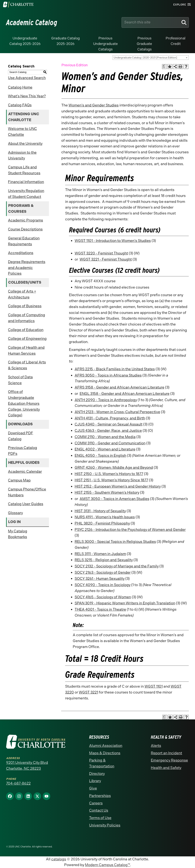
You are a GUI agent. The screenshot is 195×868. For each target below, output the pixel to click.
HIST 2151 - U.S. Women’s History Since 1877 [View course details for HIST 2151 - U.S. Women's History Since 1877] (111, 480)
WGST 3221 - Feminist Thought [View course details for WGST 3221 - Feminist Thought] (106, 259)
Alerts (156, 746)
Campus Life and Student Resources (24, 170)
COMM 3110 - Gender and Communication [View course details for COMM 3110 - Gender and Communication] (110, 443)
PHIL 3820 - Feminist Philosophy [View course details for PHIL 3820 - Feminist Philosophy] (102, 523)
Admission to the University (22, 155)
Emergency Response (169, 760)
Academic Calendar (25, 472)
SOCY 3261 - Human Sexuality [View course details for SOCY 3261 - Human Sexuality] (100, 579)
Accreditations (21, 253)
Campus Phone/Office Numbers (27, 492)
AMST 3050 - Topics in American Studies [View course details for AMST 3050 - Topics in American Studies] (114, 499)
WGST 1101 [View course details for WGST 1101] (154, 686)
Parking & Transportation (102, 763)
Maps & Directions (105, 753)
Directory (97, 774)
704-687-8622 (18, 783)
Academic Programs (26, 220)
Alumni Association (106, 746)
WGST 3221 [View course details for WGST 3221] (88, 692)
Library (95, 781)
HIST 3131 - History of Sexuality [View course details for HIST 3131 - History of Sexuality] (100, 511)
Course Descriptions (25, 229)
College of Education (26, 330)
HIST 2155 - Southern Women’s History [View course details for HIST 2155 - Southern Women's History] (107, 492)
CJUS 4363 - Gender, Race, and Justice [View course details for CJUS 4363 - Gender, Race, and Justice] (108, 431)
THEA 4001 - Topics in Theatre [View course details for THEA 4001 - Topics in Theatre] (100, 609)
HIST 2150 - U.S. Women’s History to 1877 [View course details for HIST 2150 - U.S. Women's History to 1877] (109, 474)
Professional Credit (176, 41)
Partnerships (100, 796)
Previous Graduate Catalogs (144, 44)
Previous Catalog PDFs (23, 451)
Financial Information (26, 182)
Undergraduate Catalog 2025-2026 (25, 41)
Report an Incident (166, 753)
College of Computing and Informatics (27, 318)
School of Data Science (20, 380)
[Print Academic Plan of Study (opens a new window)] (164, 67)
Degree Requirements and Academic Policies (27, 268)
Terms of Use (100, 818)
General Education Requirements (24, 241)
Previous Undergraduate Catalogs (105, 44)
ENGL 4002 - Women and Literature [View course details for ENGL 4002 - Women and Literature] (105, 449)
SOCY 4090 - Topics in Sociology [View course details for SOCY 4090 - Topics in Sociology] (103, 585)
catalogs (59, 859)
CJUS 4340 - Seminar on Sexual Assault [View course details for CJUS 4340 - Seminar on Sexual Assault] (109, 424)
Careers (96, 803)
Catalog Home (20, 87)
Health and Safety (166, 768)
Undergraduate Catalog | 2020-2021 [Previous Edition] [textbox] (145, 58)
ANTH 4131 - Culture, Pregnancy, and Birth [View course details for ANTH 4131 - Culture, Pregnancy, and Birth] (110, 418)
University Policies (105, 825)
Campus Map (19, 480)
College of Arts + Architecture (22, 294)
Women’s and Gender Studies (94, 105)
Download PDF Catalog (21, 436)
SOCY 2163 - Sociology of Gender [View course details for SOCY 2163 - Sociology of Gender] (103, 572)
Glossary (15, 513)
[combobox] (151, 58)
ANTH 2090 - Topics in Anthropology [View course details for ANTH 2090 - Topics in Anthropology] (106, 400)
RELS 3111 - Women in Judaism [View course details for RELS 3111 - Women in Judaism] (100, 554)
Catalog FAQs (20, 105)
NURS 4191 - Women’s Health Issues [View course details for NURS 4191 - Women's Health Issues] (105, 517)
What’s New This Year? (27, 96)
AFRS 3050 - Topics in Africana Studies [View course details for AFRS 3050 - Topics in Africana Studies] (108, 375)
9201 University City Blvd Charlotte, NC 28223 (27, 766)
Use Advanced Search (27, 78)
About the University (25, 144)
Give (93, 788)
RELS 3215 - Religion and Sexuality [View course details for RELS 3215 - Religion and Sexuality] (104, 560)
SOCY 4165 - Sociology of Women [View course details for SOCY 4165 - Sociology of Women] (103, 597)
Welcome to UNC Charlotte (22, 132)
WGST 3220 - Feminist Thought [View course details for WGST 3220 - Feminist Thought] (101, 253)
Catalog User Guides (26, 504)
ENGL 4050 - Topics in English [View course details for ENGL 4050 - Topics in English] (100, 456)
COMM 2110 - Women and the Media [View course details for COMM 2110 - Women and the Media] (105, 437)
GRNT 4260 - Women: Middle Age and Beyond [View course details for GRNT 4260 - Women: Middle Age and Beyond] (114, 468)
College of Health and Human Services (26, 350)
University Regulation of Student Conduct (26, 194)
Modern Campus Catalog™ (107, 865)
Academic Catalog (32, 22)
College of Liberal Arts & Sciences (27, 365)
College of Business (25, 306)
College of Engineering (27, 339)
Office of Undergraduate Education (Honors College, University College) (24, 403)
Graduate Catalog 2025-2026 (66, 41)
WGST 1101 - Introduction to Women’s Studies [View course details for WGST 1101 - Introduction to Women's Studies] (113, 241)
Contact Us (99, 810)
